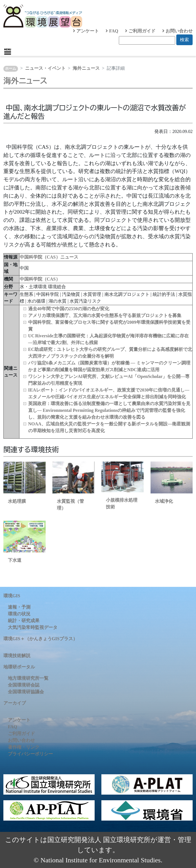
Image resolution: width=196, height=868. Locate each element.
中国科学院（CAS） (40, 279)
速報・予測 (19, 607)
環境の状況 (19, 614)
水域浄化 (164, 501)
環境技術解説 (17, 656)
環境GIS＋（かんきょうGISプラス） (40, 639)
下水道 (15, 560)
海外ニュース (86, 68)
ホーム (11, 69)
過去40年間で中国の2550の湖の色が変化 (69, 309)
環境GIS (12, 596)
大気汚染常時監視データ (33, 627)
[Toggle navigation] (8, 52)
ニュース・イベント (45, 68)
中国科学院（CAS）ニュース (49, 257)
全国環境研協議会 (26, 692)
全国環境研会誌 (24, 685)
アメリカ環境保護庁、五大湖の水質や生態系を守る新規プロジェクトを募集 (105, 315)
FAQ (112, 31)
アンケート (86, 31)
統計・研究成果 (24, 621)
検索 (184, 40)
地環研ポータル (19, 667)
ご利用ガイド (140, 31)
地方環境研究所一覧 (28, 678)
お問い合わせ (177, 31)
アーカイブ (15, 703)
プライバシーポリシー (30, 754)
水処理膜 (17, 501)
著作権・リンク (24, 747)
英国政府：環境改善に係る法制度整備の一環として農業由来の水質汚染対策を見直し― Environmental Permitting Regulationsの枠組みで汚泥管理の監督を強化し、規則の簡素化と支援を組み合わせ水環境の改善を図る (109, 410)
